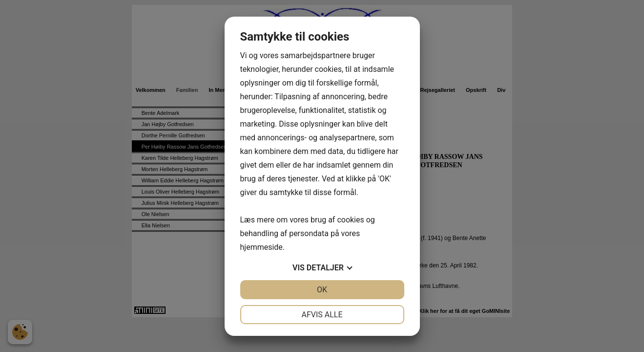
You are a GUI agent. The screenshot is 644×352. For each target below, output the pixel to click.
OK (322, 290)
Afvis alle (322, 315)
